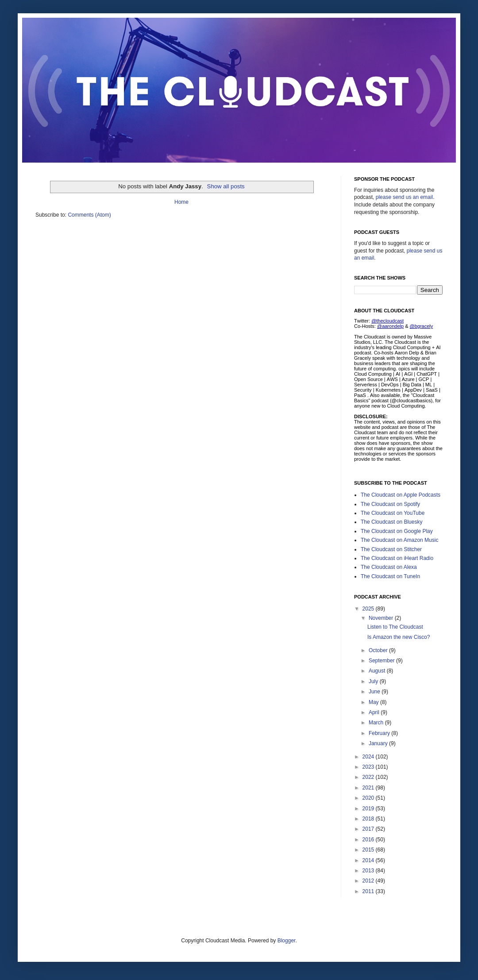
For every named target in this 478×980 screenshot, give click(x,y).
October (379, 650)
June (375, 692)
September (382, 661)
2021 (369, 788)
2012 (369, 881)
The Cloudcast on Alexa (389, 567)
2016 (369, 840)
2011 (369, 891)
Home (181, 202)
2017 (369, 829)
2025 (369, 609)
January (379, 743)
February (380, 733)
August (378, 671)
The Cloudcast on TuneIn (390, 576)
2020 (369, 798)
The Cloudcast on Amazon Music (399, 540)
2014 (369, 860)
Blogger (287, 941)
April (375, 712)
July (374, 681)
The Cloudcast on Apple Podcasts (401, 495)
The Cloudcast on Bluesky (391, 522)
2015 (369, 850)
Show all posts (226, 186)
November (382, 618)
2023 (369, 767)
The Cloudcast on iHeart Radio (397, 558)
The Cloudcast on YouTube (393, 513)
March (377, 723)
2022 (369, 777)
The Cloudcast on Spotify (390, 504)
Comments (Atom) (89, 215)
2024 (369, 757)
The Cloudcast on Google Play (397, 531)
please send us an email (404, 197)
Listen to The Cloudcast (395, 627)
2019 (369, 809)
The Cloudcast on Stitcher (391, 549)
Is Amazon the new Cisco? (399, 637)
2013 (369, 871)
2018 (369, 819)
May (374, 702)
